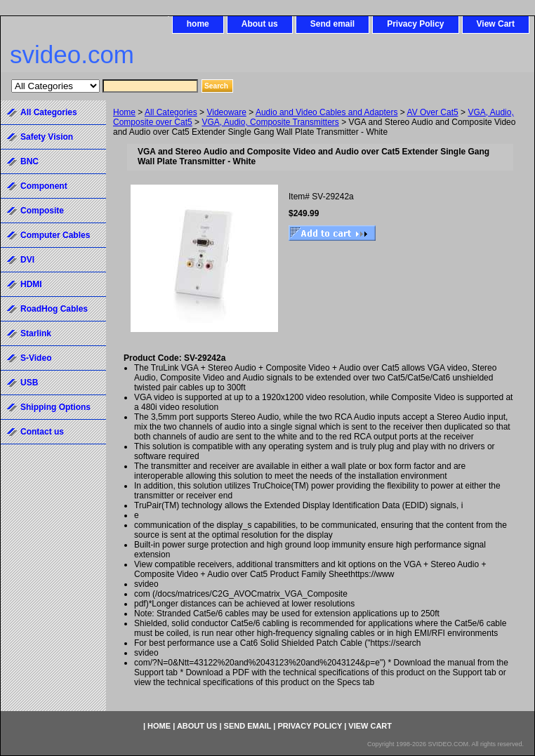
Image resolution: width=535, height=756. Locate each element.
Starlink (36, 333)
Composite (42, 211)
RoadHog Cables (54, 309)
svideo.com (72, 54)
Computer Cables (55, 235)
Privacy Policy (415, 24)
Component (44, 186)
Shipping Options (55, 407)
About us (260, 24)
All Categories (171, 112)
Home (124, 112)
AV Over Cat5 (433, 112)
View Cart (496, 24)
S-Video (36, 358)
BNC (29, 161)
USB (29, 383)
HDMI (31, 284)
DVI (27, 260)
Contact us (42, 432)
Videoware (226, 112)
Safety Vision (47, 137)
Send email (332, 24)
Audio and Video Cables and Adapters (327, 112)
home (198, 24)
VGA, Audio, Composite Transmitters (270, 122)
